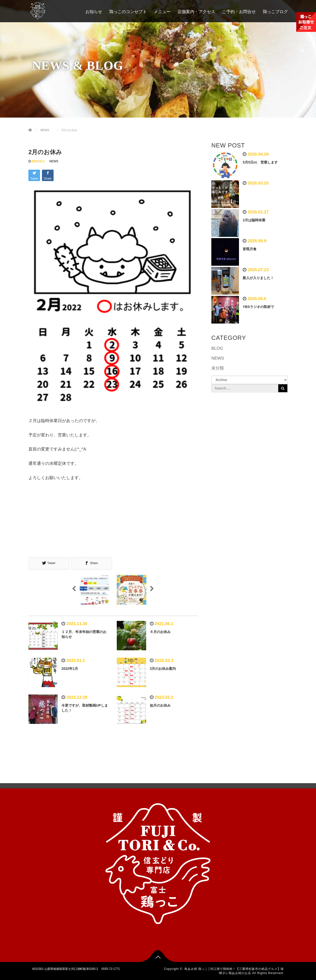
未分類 (218, 368)
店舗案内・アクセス (196, 12)
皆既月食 (250, 249)
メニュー (162, 12)
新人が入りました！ (258, 278)
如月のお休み (160, 705)
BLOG (217, 348)
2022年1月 (71, 668)
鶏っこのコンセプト (128, 12)
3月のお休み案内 (163, 668)
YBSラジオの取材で (258, 307)
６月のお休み (160, 632)
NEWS (54, 161)
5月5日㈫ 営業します (260, 162)
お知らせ (94, 12)
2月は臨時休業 (254, 220)
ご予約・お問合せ (239, 12)
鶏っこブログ (275, 12)
